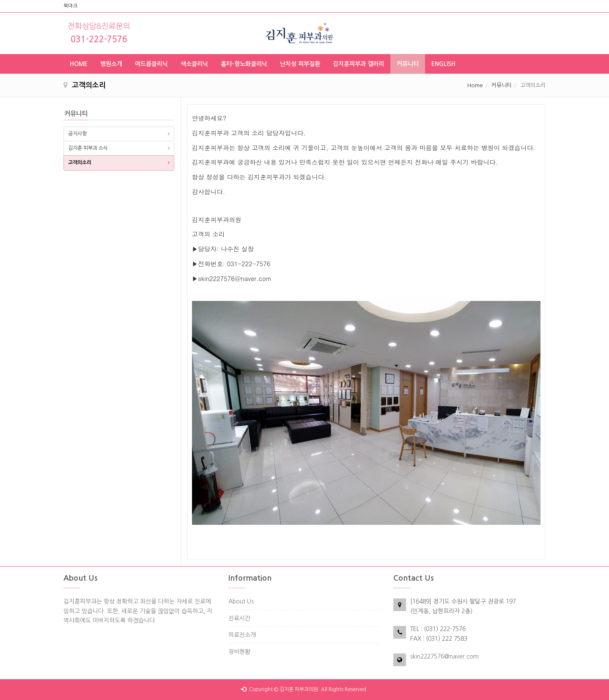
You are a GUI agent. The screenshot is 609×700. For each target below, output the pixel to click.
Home (475, 85)
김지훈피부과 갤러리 (358, 64)
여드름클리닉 (151, 64)
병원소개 (111, 64)
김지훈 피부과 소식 (88, 148)
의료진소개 (242, 635)
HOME (79, 64)
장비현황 (239, 652)
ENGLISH (443, 64)
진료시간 (239, 618)
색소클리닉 (194, 64)
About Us (241, 601)
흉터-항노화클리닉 (244, 64)
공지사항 (77, 134)
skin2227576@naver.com (444, 656)
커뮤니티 (408, 64)
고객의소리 (80, 163)
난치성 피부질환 (300, 64)
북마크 (70, 6)
